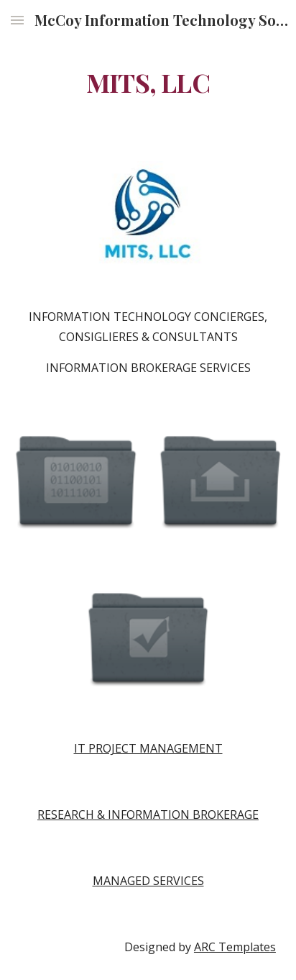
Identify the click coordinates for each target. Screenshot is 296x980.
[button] (17, 20)
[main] (148, 83)
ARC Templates (235, 947)
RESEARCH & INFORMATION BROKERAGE (148, 815)
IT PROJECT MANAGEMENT (148, 748)
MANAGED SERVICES (148, 881)
